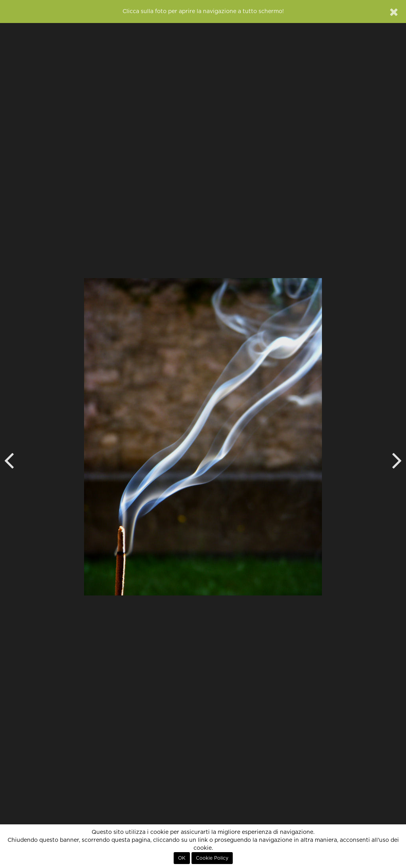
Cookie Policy (212, 858)
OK (182, 858)
